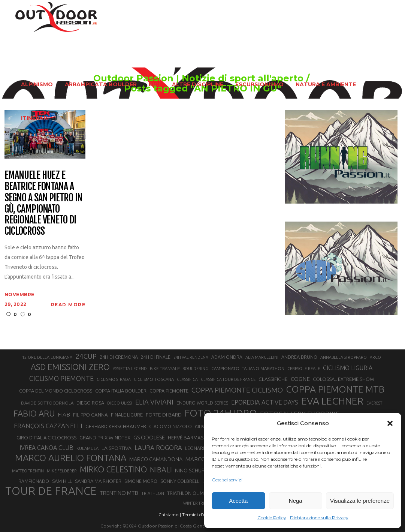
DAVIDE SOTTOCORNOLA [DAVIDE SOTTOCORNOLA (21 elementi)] (47, 403)
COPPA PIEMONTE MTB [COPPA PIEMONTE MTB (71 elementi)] (335, 389)
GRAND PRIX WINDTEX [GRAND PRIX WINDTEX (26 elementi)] (105, 438)
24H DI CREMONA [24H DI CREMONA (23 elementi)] (119, 357)
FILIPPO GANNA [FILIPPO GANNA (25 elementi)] (90, 415)
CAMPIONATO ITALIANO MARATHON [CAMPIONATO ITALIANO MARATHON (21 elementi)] (248, 368)
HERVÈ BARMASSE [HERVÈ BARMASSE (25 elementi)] (188, 438)
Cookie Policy (272, 518)
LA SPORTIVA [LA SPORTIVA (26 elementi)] (117, 448)
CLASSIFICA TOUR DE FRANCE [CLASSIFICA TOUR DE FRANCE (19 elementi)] (228, 379)
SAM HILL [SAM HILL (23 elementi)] (62, 481)
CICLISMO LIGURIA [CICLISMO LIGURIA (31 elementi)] (348, 368)
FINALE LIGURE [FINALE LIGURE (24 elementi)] (127, 415)
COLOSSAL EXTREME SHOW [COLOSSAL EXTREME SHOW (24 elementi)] (344, 379)
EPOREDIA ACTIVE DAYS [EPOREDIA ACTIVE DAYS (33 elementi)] (265, 402)
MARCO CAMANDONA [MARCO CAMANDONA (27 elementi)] (156, 459)
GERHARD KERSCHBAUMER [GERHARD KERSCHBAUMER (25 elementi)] (116, 426)
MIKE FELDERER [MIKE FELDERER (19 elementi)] (62, 471)
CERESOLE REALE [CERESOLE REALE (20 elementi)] (304, 369)
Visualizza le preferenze (360, 501)
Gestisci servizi (227, 480)
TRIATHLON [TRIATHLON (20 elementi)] (153, 493)
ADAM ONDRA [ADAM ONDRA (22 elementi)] (227, 357)
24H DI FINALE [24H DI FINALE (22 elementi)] (156, 357)
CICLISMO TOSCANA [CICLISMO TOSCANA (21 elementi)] (154, 379)
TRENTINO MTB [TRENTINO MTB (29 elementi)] (119, 493)
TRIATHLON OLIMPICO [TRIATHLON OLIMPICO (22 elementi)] (191, 493)
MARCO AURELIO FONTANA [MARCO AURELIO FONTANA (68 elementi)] (71, 458)
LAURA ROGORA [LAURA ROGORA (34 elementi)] (158, 447)
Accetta (238, 501)
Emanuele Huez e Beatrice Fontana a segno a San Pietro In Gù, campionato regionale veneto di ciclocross (43, 203)
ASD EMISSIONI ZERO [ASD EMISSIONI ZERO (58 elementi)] (70, 367)
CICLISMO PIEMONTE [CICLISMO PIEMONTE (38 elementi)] (61, 378)
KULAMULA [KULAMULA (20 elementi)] (87, 448)
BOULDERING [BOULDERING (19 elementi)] (195, 369)
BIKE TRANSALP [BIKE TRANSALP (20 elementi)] (165, 369)
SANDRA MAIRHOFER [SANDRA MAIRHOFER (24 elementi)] (98, 481)
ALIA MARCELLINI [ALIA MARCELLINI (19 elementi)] (262, 357)
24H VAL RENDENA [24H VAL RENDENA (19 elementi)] (191, 357)
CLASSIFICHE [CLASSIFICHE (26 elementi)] (273, 379)
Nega (296, 501)
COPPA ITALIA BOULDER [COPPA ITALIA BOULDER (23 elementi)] (121, 391)
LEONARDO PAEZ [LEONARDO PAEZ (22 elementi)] (204, 448)
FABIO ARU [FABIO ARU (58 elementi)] (34, 413)
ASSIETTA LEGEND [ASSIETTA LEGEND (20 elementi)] (130, 369)
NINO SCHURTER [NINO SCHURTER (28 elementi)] (195, 470)
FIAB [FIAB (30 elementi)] (64, 414)
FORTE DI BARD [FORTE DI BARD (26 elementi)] (164, 415)
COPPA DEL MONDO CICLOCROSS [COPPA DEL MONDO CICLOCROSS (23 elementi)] (56, 391)
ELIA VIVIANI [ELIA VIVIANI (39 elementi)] (154, 402)
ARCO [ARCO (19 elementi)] (375, 357)
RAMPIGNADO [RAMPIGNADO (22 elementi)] (34, 481)
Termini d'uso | (197, 515)
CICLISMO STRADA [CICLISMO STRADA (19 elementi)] (114, 379)
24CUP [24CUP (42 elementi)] (86, 356)
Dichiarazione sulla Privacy (319, 518)
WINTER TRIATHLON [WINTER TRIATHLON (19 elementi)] (202, 503)
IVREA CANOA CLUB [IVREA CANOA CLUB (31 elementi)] (46, 448)
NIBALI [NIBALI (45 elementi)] (161, 470)
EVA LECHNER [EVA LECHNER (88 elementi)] (332, 401)
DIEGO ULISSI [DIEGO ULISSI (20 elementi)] (120, 403)
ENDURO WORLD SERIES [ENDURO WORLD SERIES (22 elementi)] (202, 403)
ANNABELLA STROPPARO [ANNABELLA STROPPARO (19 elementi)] (344, 357)
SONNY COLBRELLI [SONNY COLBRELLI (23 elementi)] (180, 481)
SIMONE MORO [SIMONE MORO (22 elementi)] (141, 481)
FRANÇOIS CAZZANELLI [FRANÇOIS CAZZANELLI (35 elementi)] (48, 426)
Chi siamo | (170, 515)
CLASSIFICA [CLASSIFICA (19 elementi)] (187, 379)
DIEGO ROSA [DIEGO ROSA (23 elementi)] (90, 403)
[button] (390, 423)
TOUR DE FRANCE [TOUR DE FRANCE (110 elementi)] (51, 491)
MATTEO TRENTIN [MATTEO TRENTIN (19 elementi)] (28, 471)
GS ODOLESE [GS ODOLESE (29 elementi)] (149, 437)
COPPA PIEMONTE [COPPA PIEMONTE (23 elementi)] (169, 391)
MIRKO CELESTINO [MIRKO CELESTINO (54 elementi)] (113, 469)
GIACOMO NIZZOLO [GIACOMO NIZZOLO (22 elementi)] (170, 426)
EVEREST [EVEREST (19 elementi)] (374, 403)
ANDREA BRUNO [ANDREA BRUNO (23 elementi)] (299, 357)
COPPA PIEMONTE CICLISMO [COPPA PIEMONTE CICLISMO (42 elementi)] (237, 390)
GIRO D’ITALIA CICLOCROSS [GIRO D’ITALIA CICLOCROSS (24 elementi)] (46, 438)
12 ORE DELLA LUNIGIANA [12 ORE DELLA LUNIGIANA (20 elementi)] (47, 357)
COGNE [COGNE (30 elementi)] (300, 379)
